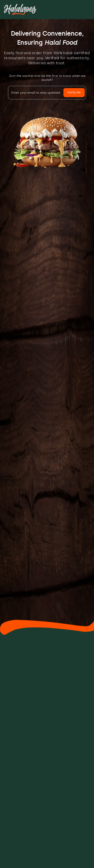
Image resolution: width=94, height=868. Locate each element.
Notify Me (74, 92)
